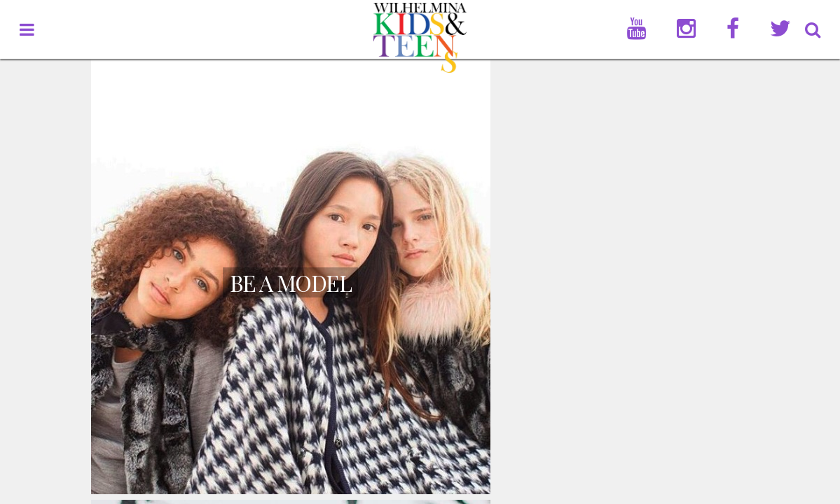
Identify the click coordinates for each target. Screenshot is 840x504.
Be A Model (290, 282)
